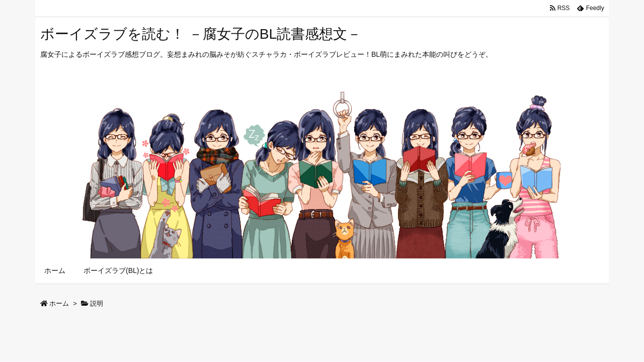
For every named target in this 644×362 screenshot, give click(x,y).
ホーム (59, 303)
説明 (97, 303)
